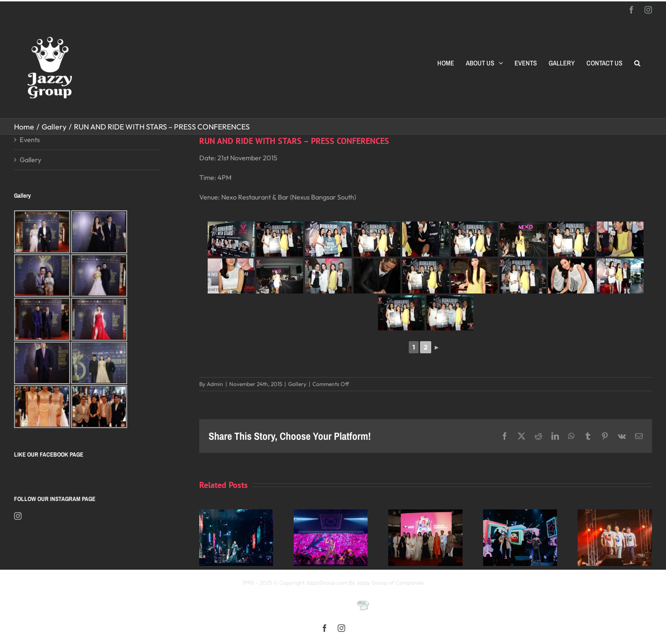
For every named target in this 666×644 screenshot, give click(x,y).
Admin (215, 384)
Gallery (297, 384)
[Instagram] (18, 516)
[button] (637, 63)
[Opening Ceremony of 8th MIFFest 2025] (425, 514)
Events (30, 140)
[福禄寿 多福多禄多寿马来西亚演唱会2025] (615, 514)
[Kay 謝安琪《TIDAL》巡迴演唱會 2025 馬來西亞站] (236, 514)
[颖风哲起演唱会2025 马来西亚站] (520, 514)
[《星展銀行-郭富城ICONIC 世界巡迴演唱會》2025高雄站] (331, 514)
